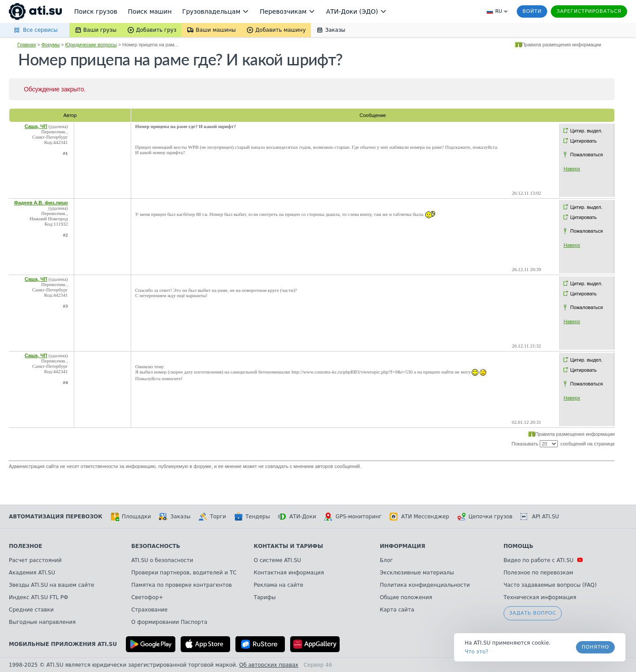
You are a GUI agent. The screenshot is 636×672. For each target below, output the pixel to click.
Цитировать (583, 141)
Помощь (518, 546)
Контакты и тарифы (288, 546)
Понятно (595, 647)
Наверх (572, 169)
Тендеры (252, 517)
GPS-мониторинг (353, 517)
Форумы (51, 45)
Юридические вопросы (91, 45)
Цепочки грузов (485, 517)
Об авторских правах (269, 665)
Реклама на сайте (278, 585)
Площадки (131, 517)
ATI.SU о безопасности (162, 560)
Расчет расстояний (35, 560)
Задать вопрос (533, 613)
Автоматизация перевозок (56, 517)
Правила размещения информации (562, 45)
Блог (386, 560)
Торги (212, 517)
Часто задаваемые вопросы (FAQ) (550, 585)
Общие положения (406, 597)
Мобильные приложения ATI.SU (63, 644)
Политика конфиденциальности (425, 585)
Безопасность (156, 546)
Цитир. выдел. (586, 131)
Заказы (175, 517)
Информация (403, 546)
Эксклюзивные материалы (417, 573)
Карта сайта (397, 610)
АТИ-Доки (297, 517)
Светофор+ (147, 597)
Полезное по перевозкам (538, 573)
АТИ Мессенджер (419, 517)
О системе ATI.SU (277, 560)
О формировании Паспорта (169, 622)
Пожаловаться (587, 155)
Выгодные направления (42, 622)
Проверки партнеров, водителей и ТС (184, 573)
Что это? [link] (477, 652)
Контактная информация (289, 573)
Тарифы (265, 597)
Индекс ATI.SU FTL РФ (38, 597)
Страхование (149, 610)
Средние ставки (31, 610)
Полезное (25, 546)
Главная (26, 45)
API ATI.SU (539, 517)
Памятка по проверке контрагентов (182, 585)
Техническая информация (540, 597)
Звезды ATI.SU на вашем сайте (51, 585)
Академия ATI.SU (32, 573)
